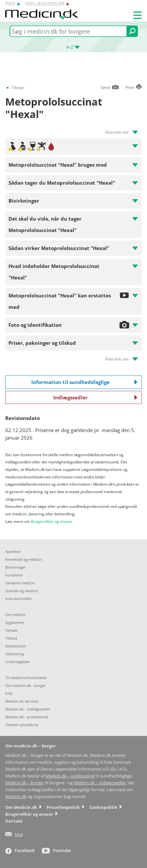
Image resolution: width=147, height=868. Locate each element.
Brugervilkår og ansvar (52, 521)
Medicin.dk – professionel (70, 776)
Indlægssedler (95, 397)
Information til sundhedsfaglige (84, 382)
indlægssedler (45, 4)
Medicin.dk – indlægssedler (100, 783)
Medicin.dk (16, 797)
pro (10, 4)
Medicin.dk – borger (24, 783)
